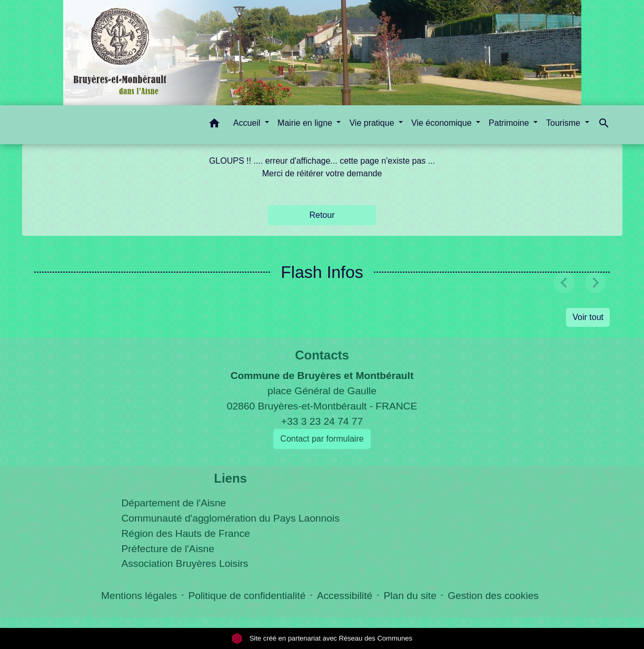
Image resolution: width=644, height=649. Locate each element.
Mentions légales (139, 596)
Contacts (322, 355)
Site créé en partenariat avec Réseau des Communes (322, 638)
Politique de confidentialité (247, 596)
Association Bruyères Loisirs (185, 563)
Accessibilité (345, 596)
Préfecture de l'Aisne (167, 549)
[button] (214, 125)
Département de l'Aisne (174, 503)
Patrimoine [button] (510, 123)
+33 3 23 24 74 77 (322, 421)
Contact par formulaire (322, 439)
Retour (322, 215)
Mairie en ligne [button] (306, 123)
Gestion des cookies (493, 596)
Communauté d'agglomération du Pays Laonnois (230, 518)
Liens (230, 478)
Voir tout (588, 317)
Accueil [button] (248, 123)
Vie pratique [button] (373, 123)
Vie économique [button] (443, 123)
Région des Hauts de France (185, 533)
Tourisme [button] (564, 123)
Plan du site (410, 596)
